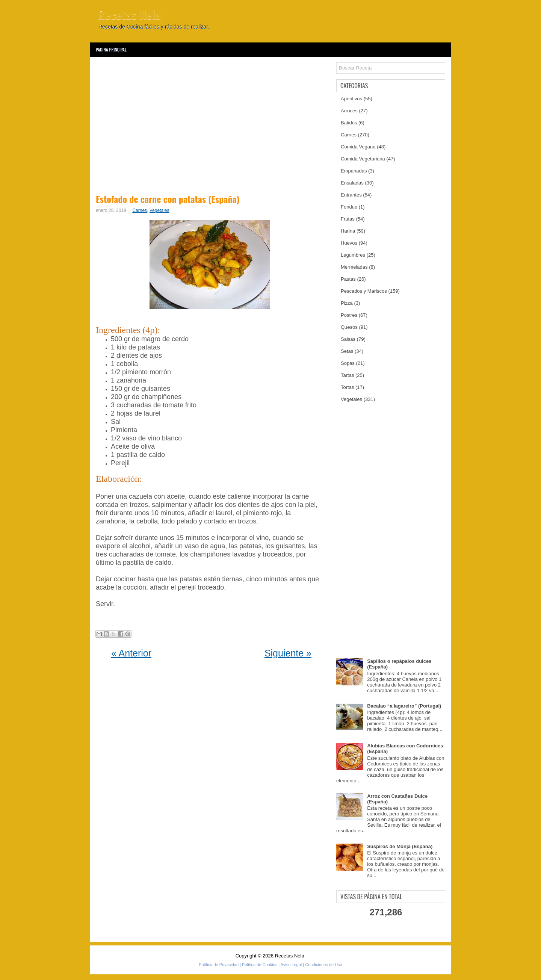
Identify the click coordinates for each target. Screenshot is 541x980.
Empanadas (354, 171)
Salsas (348, 339)
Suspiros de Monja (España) (400, 846)
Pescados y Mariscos (364, 291)
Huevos (349, 243)
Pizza (347, 303)
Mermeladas (354, 267)
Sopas (348, 363)
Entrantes (351, 195)
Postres (349, 315)
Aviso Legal (291, 965)
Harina (348, 231)
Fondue (349, 207)
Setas (347, 351)
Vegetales (159, 210)
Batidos (349, 123)
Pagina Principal (111, 49)
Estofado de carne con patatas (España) (168, 199)
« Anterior (131, 653)
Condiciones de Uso (323, 965)
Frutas (348, 219)
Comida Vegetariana (363, 159)
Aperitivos (351, 99)
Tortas (347, 387)
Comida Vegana (358, 147)
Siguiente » (288, 653)
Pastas (348, 279)
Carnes (140, 210)
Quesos (349, 327)
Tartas (347, 375)
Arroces (349, 111)
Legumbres (353, 255)
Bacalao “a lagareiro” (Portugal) (404, 706)
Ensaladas (352, 183)
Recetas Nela (129, 14)
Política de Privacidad (219, 965)
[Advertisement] (211, 124)
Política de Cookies (260, 965)
